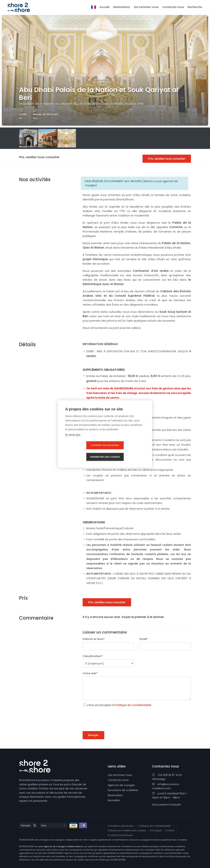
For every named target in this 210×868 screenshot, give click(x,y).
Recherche (195, 7)
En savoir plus (73, 440)
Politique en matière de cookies (127, 830)
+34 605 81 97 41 (165, 775)
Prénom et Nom (94, 639)
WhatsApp (159, 779)
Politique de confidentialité (133, 705)
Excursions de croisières (123, 790)
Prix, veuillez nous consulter (167, 159)
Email (144, 639)
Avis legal (156, 830)
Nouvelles (114, 800)
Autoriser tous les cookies (84, 451)
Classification (93, 656)
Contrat (170, 830)
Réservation (115, 795)
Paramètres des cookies (126, 451)
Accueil (105, 7)
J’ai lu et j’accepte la (119, 705)
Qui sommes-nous (120, 775)
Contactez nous (118, 780)
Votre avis (90, 673)
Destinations (122, 7)
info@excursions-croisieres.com (166, 786)
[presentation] (111, 724)
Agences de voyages (121, 785)
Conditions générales (121, 826)
